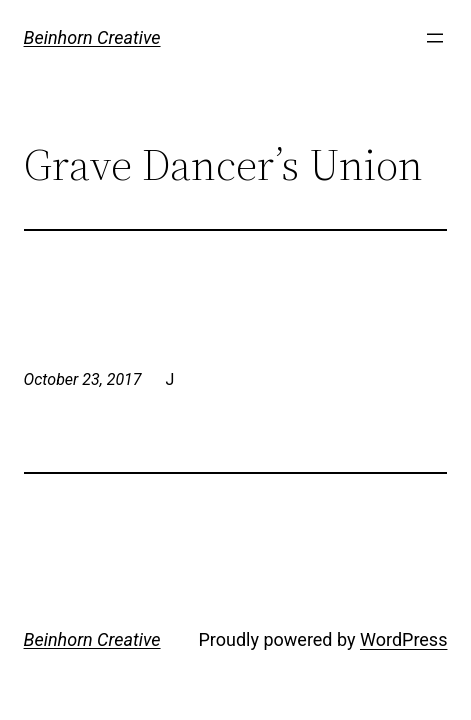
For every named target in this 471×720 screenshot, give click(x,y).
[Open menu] (435, 38)
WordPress (403, 639)
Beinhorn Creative (92, 37)
